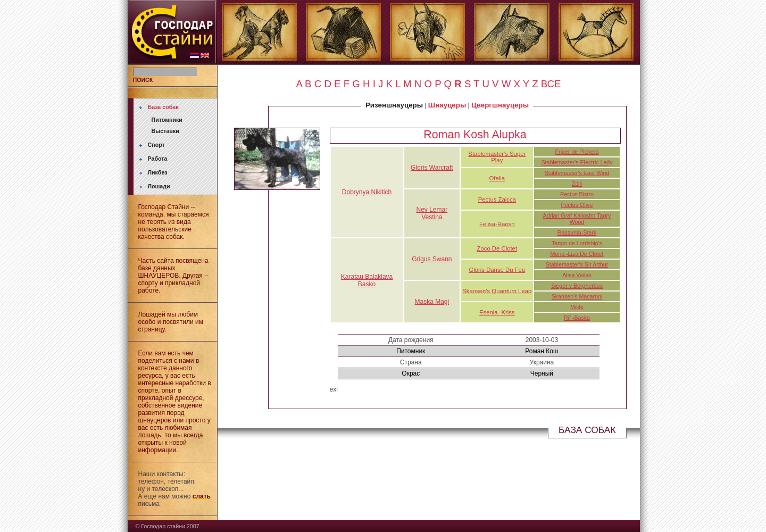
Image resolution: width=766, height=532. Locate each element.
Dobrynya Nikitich (367, 192)
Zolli (577, 184)
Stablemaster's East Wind (577, 173)
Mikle (577, 307)
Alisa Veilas (577, 275)
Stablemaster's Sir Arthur (577, 264)
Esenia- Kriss (497, 312)
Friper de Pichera (577, 152)
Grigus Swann (432, 259)
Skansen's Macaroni (577, 296)
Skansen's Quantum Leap (497, 291)
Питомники (167, 120)
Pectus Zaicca (497, 199)
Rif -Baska (577, 318)
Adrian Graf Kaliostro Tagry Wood (577, 219)
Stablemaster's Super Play (497, 157)
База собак (163, 107)
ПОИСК (143, 80)
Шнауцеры (447, 105)
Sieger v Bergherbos (577, 286)
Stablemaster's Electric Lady (577, 162)
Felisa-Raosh (497, 224)
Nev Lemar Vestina (432, 213)
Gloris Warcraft (432, 168)
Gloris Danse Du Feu (497, 270)
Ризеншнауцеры (394, 105)
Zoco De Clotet (497, 248)
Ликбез (158, 172)
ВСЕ (551, 84)
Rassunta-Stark (577, 232)
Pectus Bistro (577, 194)
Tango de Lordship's (577, 243)
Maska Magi (432, 302)
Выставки (165, 131)
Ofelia (497, 178)
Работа (158, 159)
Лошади (159, 186)
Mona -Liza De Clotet (577, 254)
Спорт (156, 145)
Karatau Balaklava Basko (367, 280)
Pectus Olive (577, 205)
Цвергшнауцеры (500, 105)
